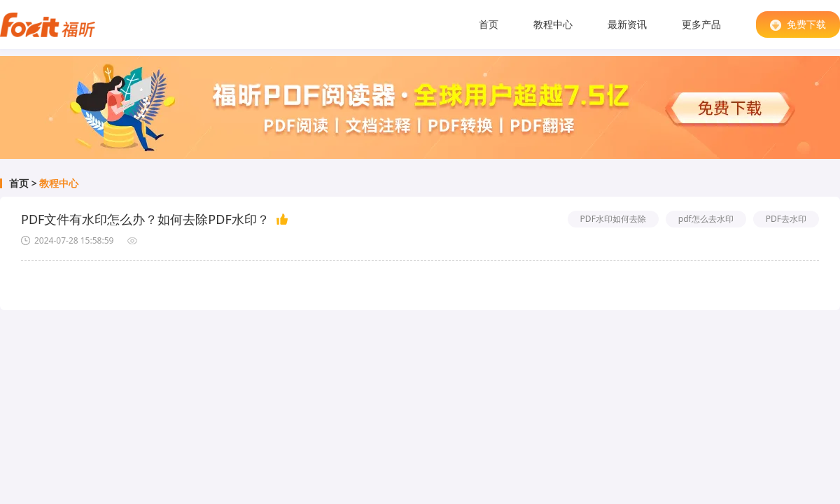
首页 (489, 24)
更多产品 (701, 24)
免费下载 (798, 24)
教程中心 (553, 24)
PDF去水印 (786, 219)
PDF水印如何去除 (613, 219)
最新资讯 (627, 24)
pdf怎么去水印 (706, 219)
